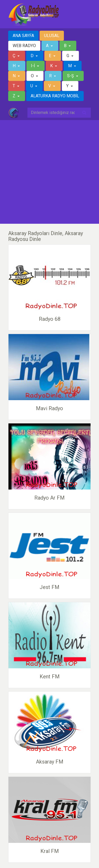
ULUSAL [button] (52, 36)
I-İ (33, 66)
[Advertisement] (49, 172)
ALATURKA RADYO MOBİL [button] (55, 96)
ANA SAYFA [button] (23, 36)
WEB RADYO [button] (24, 46)
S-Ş (71, 76)
